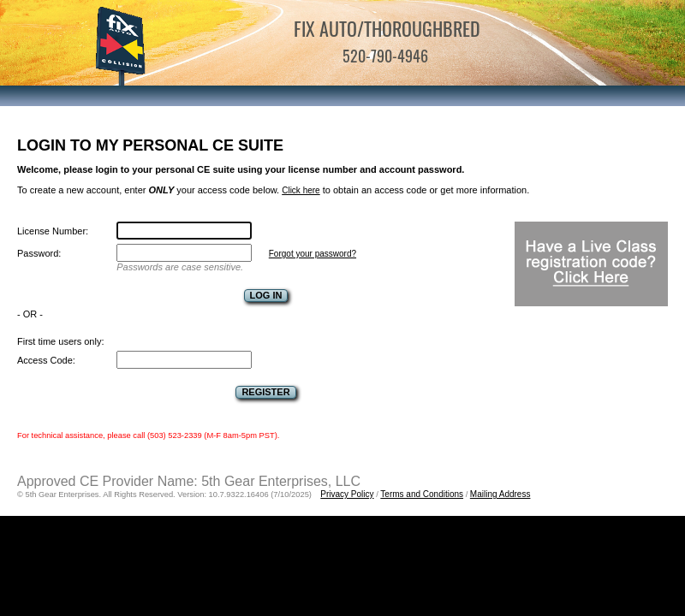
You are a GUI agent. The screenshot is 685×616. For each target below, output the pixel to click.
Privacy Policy (347, 494)
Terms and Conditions (422, 494)
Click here (301, 190)
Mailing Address (500, 494)
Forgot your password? (313, 254)
